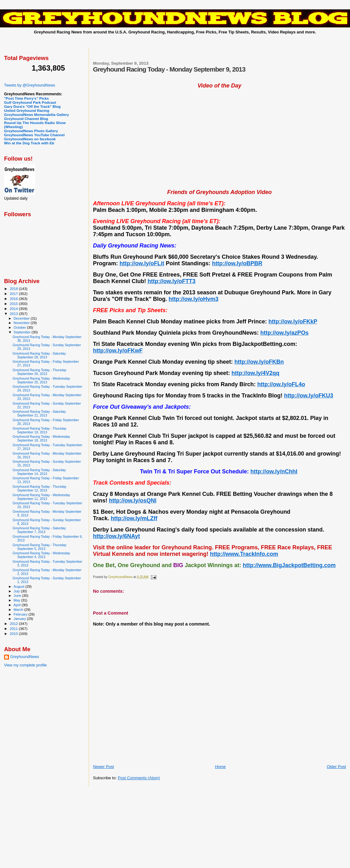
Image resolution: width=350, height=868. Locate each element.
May (17, 600)
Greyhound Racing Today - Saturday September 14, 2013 (39, 472)
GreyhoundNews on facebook (30, 139)
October (20, 327)
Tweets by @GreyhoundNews (30, 85)
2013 (14, 314)
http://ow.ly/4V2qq (255, 373)
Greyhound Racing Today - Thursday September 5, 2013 (39, 547)
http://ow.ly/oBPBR (237, 263)
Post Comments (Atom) (139, 778)
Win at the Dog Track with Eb (29, 143)
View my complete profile (25, 665)
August (20, 586)
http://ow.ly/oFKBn (259, 362)
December (22, 318)
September (23, 332)
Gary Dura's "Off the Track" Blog (32, 106)
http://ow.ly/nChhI (274, 471)
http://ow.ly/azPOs (284, 333)
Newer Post (104, 767)
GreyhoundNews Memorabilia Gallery (37, 115)
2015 (14, 304)
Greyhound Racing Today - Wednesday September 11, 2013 (41, 497)
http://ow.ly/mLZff (134, 518)
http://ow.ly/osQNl (133, 501)
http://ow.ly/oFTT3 (172, 281)
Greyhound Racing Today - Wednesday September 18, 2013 (41, 438)
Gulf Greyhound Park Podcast (30, 102)
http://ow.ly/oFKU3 (309, 396)
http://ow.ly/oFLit (142, 263)
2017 (14, 294)
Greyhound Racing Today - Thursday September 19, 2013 (39, 430)
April (18, 605)
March (19, 610)
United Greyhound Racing (27, 110)
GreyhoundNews (25, 657)
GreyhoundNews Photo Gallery (31, 131)
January (20, 619)
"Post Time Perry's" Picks (26, 98)
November (22, 323)
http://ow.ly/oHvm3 (193, 299)
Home (220, 767)
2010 (14, 634)
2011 (14, 629)
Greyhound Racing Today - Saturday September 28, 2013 (39, 355)
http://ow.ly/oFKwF (118, 351)
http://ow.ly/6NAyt (117, 536)
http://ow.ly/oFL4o (281, 384)
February (21, 614)
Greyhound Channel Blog (26, 119)
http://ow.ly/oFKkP (293, 322)
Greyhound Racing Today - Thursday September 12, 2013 (39, 488)
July (17, 591)
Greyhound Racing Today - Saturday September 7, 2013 (39, 530)
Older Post (336, 767)
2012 (14, 624)
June (18, 596)
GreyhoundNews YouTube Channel (34, 135)
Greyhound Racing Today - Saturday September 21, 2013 (39, 413)
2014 (14, 309)
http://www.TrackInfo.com (244, 554)
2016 (14, 299)
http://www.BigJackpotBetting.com (289, 565)
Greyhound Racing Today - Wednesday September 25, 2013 (41, 380)
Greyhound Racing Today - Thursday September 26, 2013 (39, 372)
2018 (14, 289)
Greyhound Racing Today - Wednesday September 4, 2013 (41, 555)
